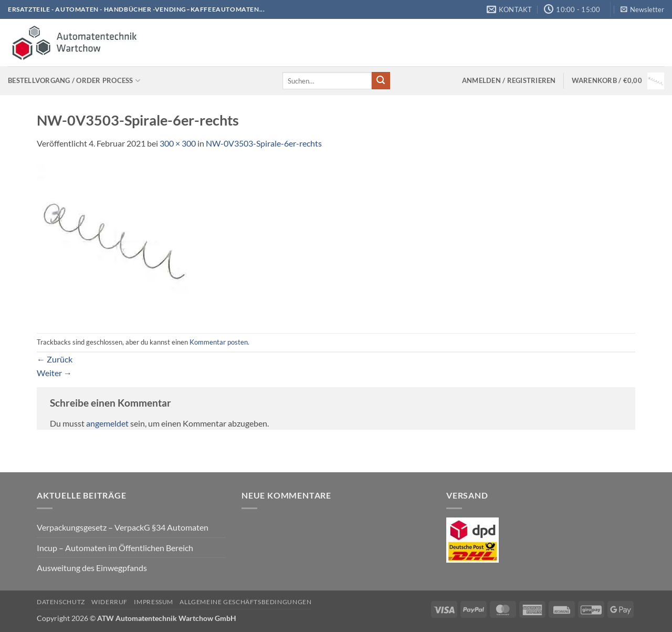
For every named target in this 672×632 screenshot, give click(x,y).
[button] (642, 9)
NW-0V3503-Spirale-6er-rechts (264, 143)
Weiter (54, 373)
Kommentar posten (219, 342)
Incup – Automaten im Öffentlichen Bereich (115, 548)
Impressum (154, 602)
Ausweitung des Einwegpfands (92, 568)
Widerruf (109, 602)
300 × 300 (178, 143)
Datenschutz (61, 602)
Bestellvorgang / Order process (74, 81)
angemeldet (107, 423)
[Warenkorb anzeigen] (618, 81)
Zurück (55, 359)
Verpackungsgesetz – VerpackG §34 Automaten (123, 527)
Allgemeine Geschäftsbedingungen (245, 602)
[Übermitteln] (381, 81)
